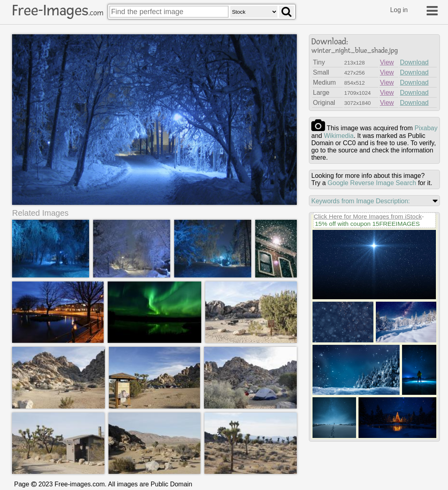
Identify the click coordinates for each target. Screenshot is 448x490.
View (387, 62)
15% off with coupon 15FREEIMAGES (367, 224)
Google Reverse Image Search (372, 183)
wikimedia (339, 136)
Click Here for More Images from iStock (368, 216)
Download (414, 62)
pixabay (426, 128)
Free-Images (58, 10)
